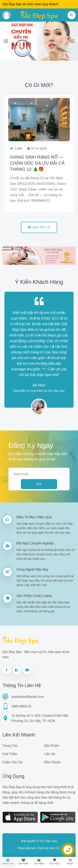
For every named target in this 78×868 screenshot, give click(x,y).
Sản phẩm (52, 746)
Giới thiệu (10, 754)
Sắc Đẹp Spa (48, 841)
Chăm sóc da (12, 762)
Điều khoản (52, 762)
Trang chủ (10, 746)
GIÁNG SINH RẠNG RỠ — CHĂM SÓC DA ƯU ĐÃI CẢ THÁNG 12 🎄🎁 (37, 163)
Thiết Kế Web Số (48, 848)
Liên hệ (50, 754)
